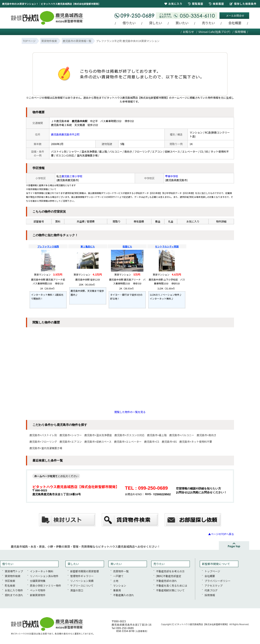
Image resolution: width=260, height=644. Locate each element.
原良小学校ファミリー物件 (45, 585)
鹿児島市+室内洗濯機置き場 (46, 448)
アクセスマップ (214, 585)
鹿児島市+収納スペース (98, 441)
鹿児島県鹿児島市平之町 (65, 134)
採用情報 (240, 32)
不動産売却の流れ (166, 581)
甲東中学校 (172, 176)
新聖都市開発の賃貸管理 (84, 571)
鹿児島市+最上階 (157, 435)
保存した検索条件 (243, 4)
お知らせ (188, 32)
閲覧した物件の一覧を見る (130, 412)
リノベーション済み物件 (44, 576)
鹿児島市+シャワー (71, 435)
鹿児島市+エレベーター (128, 441)
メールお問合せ (235, 15)
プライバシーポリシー (218, 581)
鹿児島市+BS (169, 441)
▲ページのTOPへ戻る (221, 534)
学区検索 (10, 581)
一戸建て (118, 576)
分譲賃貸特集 (38, 581)
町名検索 (10, 585)
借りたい (129, 23)
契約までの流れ (14, 595)
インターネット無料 (42, 571)
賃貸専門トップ (14, 571)
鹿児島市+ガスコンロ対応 (129, 435)
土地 (116, 581)
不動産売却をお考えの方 (170, 571)
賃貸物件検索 (13, 576)
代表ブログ (211, 590)
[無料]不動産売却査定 (169, 576)
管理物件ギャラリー (82, 576)
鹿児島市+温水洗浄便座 (98, 435)
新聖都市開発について (216, 564)
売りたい (208, 23)
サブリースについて (82, 585)
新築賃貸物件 (38, 595)
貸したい (156, 23)
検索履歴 (216, 4)
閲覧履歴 (196, 4)
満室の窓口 (77, 590)
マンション (120, 585)
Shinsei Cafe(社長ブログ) (214, 32)
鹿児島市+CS (152, 441)
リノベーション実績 (82, 581)
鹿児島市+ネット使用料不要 (196, 441)
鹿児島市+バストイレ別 (43, 435)
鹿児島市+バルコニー (182, 435)
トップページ (212, 571)
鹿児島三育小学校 (72, 176)
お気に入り (173, 4)
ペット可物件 (38, 590)
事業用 (117, 590)
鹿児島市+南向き (207, 435)
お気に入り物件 (14, 590)
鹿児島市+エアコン (71, 441)
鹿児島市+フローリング (43, 441)
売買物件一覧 (121, 571)
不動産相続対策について (170, 590)
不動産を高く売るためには (172, 585)
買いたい (182, 23)
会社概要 (235, 23)
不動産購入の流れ (123, 595)
